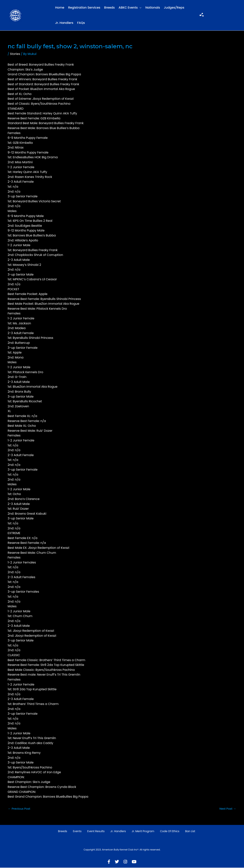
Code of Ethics (170, 832)
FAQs (81, 23)
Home (60, 8)
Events (77, 832)
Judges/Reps (174, 8)
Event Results (96, 832)
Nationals (153, 8)
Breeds (109, 8)
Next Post (227, 809)
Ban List (190, 832)
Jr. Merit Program (143, 832)
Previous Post (20, 809)
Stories (15, 54)
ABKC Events (128, 8)
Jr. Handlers (64, 23)
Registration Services (84, 8)
